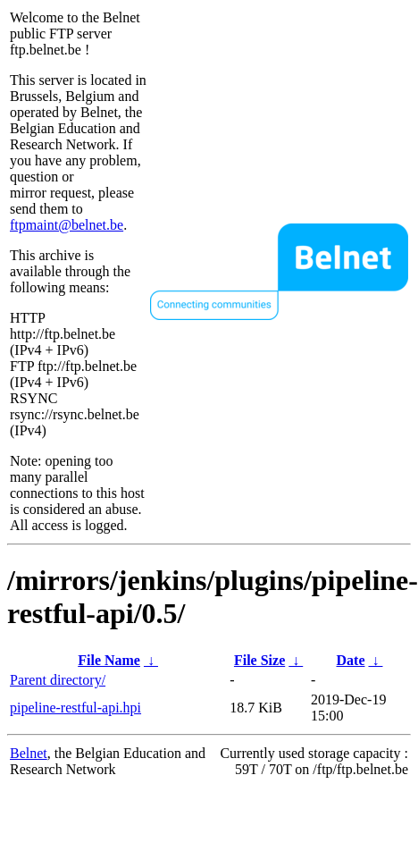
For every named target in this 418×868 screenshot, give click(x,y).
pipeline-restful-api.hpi (75, 708)
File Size (259, 660)
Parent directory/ (58, 680)
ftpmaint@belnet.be (67, 225)
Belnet (29, 753)
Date (351, 660)
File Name (109, 660)
